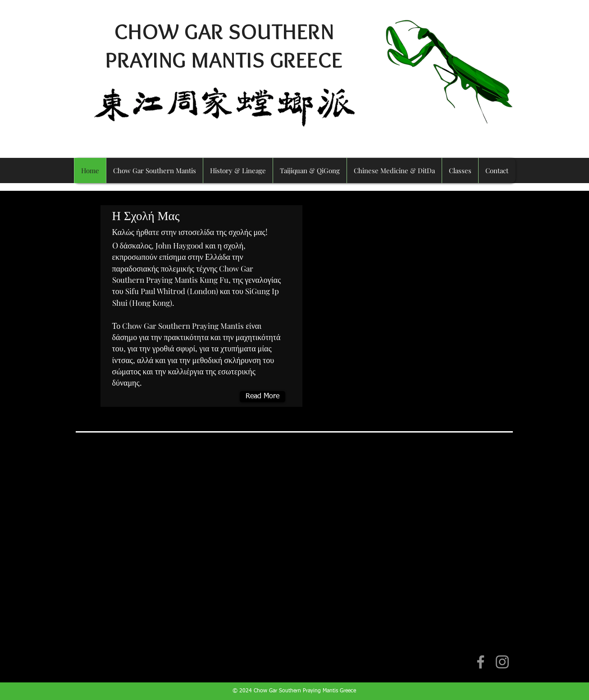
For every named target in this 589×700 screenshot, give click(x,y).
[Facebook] (481, 662)
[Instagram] (502, 662)
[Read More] (263, 397)
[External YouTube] (295, 537)
